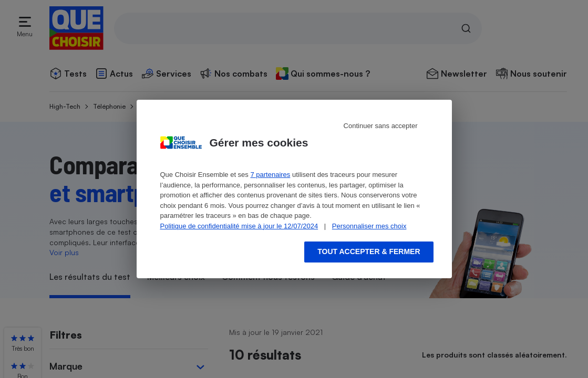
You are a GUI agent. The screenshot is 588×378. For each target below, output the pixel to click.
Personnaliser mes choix (369, 226)
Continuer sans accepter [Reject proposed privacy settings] (381, 126)
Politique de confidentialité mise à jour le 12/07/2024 (239, 226)
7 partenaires (270, 175)
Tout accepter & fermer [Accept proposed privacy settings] (369, 251)
